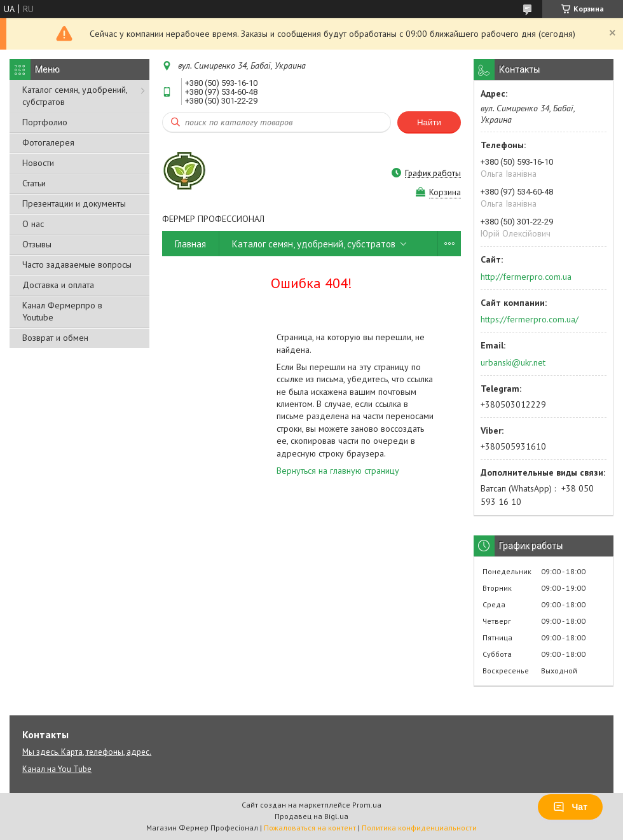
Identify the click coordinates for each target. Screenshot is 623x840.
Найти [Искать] (429, 122)
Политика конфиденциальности (419, 828)
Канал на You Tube (57, 769)
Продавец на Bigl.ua (311, 816)
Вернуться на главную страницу (338, 471)
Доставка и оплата (58, 285)
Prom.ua (367, 805)
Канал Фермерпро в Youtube (62, 311)
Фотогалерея (48, 142)
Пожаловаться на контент (310, 828)
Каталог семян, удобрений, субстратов (75, 96)
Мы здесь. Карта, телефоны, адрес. (87, 752)
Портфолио (45, 122)
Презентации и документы (74, 203)
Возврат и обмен (55, 338)
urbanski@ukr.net (513, 362)
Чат (570, 807)
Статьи (34, 183)
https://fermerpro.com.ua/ (530, 319)
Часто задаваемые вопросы (77, 265)
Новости (38, 163)
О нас (33, 224)
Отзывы (37, 244)
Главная (190, 244)
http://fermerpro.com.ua (526, 277)
